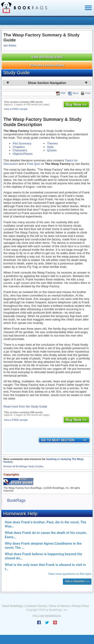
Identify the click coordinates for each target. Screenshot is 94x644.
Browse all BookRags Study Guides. (24, 466)
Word (73, 93)
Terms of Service (59, 606)
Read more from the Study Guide (25, 406)
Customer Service (36, 606)
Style (50, 147)
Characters (20, 150)
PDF (61, 93)
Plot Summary (22, 143)
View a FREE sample (16, 109)
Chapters (19, 147)
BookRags (16, 500)
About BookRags (12, 606)
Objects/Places (23, 154)
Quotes (52, 150)
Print (86, 93)
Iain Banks (10, 46)
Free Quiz (34, 164)
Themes (52, 143)
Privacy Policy (80, 606)
